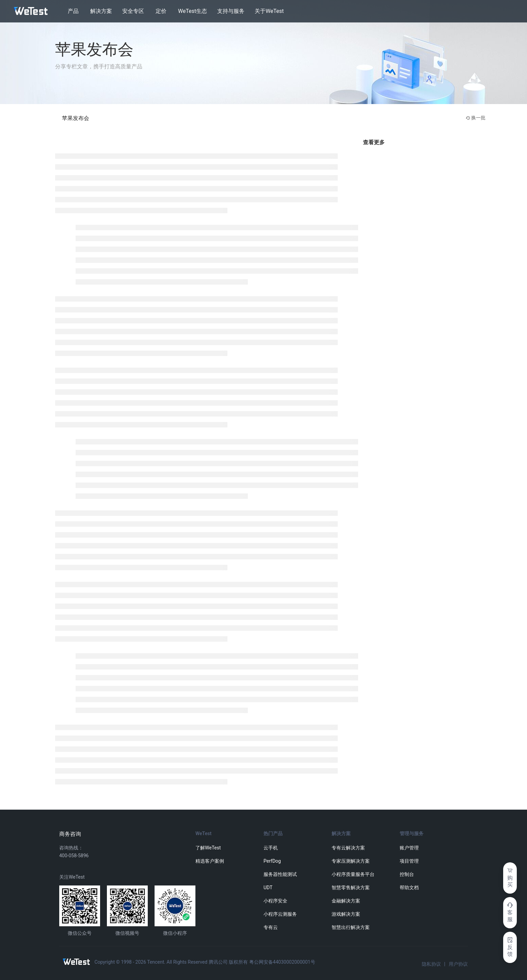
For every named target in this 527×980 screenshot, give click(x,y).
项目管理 (409, 861)
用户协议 (458, 964)
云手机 (271, 848)
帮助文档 (409, 888)
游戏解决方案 (346, 914)
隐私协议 (431, 964)
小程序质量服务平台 (353, 874)
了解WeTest (208, 848)
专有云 (271, 927)
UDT (268, 888)
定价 (161, 11)
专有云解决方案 (348, 848)
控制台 (407, 874)
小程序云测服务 (280, 914)
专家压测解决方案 (351, 861)
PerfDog (272, 861)
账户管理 (409, 848)
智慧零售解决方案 (351, 888)
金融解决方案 (346, 901)
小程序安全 (275, 901)
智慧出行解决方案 (351, 927)
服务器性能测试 (280, 874)
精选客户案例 (210, 861)
